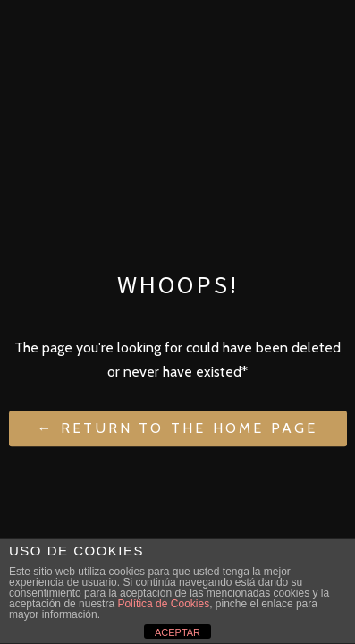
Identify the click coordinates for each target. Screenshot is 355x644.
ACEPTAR (177, 632)
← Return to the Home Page (178, 429)
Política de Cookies (163, 604)
